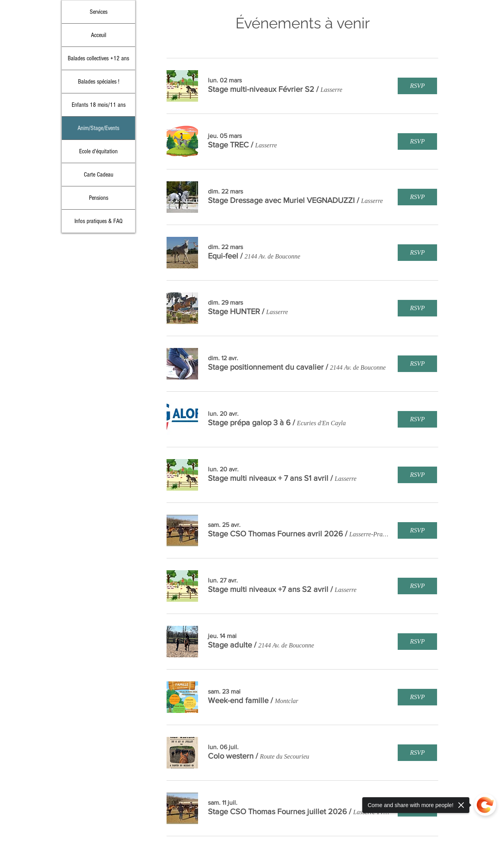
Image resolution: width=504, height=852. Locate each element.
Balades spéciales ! (99, 82)
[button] (261, 89)
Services (99, 12)
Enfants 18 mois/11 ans (99, 105)
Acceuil (99, 35)
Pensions (99, 198)
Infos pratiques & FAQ (98, 221)
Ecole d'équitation (98, 151)
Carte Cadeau (99, 175)
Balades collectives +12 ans (98, 58)
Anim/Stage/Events (98, 128)
